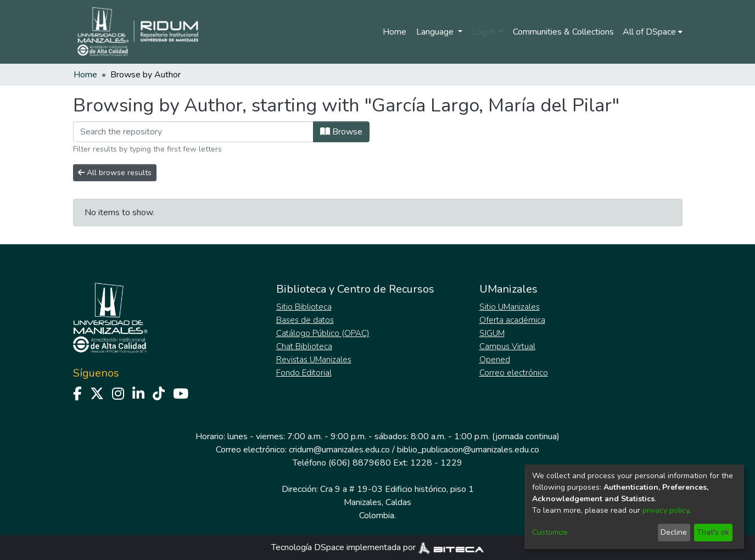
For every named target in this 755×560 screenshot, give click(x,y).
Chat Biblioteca (304, 346)
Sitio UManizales (510, 307)
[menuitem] (653, 32)
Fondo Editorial (304, 373)
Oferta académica (512, 320)
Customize (550, 532)
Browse (341, 132)
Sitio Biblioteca (304, 307)
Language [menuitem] (436, 32)
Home (395, 32)
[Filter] (193, 132)
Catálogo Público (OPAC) (323, 333)
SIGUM (492, 333)
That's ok (713, 532)
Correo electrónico (514, 373)
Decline (674, 532)
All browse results (115, 173)
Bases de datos (305, 320)
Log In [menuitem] (484, 32)
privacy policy (666, 510)
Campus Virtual (507, 346)
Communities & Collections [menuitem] (563, 32)
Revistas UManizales (314, 360)
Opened (495, 360)
